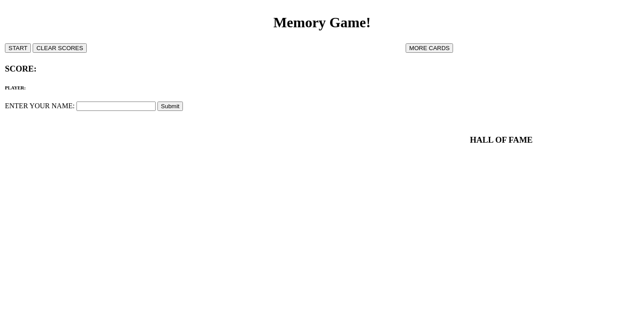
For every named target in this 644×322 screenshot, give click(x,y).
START (18, 48)
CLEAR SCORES (59, 48)
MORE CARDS (429, 48)
